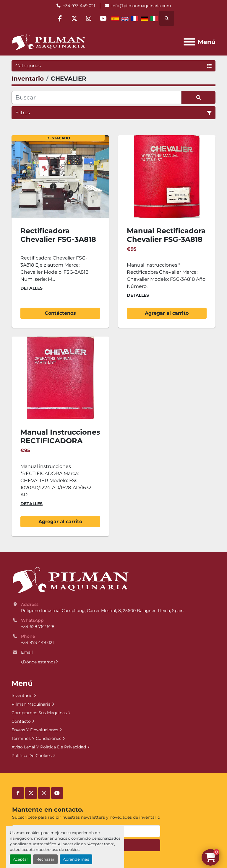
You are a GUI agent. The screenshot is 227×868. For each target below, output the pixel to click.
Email (27, 652)
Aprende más (76, 859)
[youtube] (104, 18)
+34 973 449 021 (79, 6)
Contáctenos (60, 313)
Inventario (22, 696)
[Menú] (189, 42)
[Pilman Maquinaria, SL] (70, 580)
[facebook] (59, 18)
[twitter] (74, 18)
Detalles (31, 288)
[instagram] (89, 18)
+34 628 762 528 (38, 626)
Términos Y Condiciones (36, 738)
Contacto (21, 721)
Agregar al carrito (167, 313)
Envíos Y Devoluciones (35, 730)
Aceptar (21, 859)
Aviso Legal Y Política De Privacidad (49, 747)
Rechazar (45, 859)
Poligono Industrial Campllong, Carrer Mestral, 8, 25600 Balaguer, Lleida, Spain (102, 611)
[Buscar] (97, 97)
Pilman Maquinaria (31, 704)
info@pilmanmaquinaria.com (141, 6)
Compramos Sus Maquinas (39, 713)
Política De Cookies (32, 756)
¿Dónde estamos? (39, 662)
